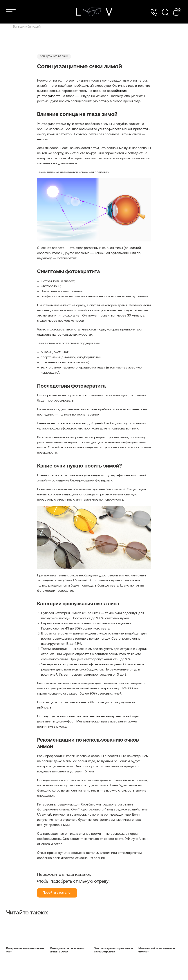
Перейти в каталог (57, 896)
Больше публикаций (24, 27)
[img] (94, 12)
